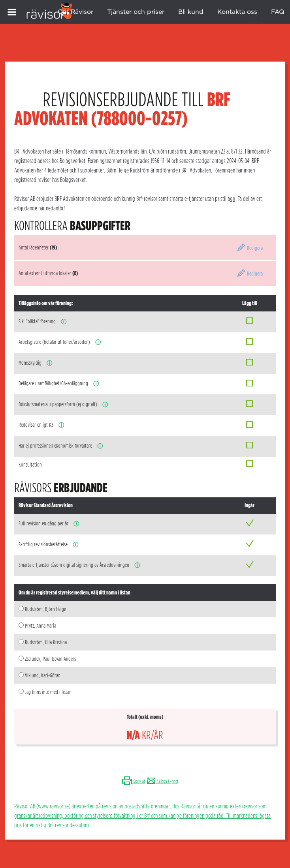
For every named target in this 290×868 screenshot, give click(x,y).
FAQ (278, 12)
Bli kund (191, 12)
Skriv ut (133, 781)
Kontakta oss (237, 12)
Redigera (250, 248)
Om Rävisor (75, 12)
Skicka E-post (162, 781)
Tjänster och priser (136, 12)
